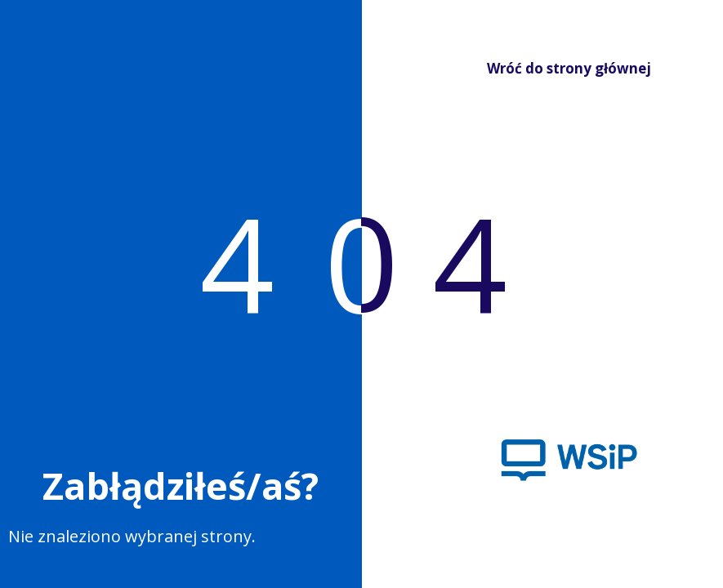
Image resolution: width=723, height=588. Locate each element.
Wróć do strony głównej (557, 68)
